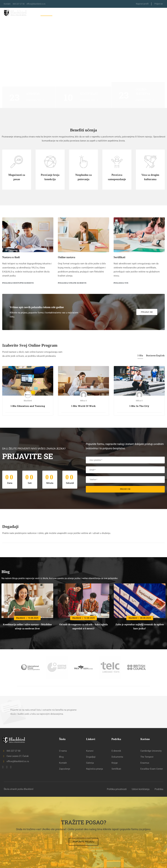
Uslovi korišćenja (141, 789)
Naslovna (46, 13)
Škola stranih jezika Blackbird (18, 789)
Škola (77, 13)
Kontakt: (8, 4)
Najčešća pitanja (94, 769)
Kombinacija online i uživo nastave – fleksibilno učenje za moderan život (27, 626)
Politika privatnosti (117, 789)
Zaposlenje (65, 769)
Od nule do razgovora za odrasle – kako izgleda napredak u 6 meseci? (84, 626)
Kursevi (62, 13)
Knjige (115, 763)
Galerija (90, 763)
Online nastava (67, 257)
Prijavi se (159, 4)
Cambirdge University (151, 751)
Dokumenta (117, 757)
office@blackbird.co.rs (39, 4)
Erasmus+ (91, 13)
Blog (146, 13)
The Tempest (147, 757)
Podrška (159, 789)
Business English (155, 355)
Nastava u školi (11, 257)
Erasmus (145, 763)
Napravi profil (142, 4)
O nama (63, 751)
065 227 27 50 (20, 4)
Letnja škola (128, 13)
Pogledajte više (36, 100)
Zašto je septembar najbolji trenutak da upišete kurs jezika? (140, 626)
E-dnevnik (116, 751)
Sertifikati (109, 13)
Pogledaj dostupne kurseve (18, 283)
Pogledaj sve (121, 283)
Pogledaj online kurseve (72, 283)
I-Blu (140, 355)
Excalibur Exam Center (152, 769)
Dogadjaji (91, 757)
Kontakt (158, 13)
